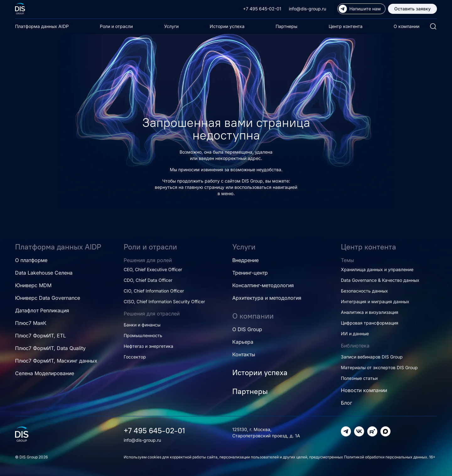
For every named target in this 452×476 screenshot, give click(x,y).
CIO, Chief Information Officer (154, 291)
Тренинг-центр (250, 273)
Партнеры (286, 26)
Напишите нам (360, 9)
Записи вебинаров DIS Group (372, 357)
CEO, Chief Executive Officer (153, 269)
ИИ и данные (355, 334)
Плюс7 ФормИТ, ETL (40, 336)
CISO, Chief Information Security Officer (164, 301)
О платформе (31, 260)
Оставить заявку (412, 9)
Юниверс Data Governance (48, 298)
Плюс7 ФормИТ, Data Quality (50, 348)
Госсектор (135, 357)
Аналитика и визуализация (370, 312)
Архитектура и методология (267, 298)
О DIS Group (247, 329)
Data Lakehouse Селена (44, 273)
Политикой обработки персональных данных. (387, 457)
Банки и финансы (142, 325)
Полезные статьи (359, 378)
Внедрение (245, 260)
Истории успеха (227, 26)
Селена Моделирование (45, 373)
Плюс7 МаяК (31, 323)
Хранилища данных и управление (377, 269)
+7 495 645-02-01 (262, 9)
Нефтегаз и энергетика (148, 346)
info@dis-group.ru (307, 9)
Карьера (243, 342)
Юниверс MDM (33, 285)
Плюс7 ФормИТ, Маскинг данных (56, 361)
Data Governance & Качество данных (380, 280)
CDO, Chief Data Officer (148, 280)
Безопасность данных (364, 291)
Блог (347, 403)
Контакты (244, 354)
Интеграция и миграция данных (375, 301)
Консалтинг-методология (263, 285)
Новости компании (364, 390)
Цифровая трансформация (370, 323)
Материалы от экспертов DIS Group (379, 367)
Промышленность (143, 335)
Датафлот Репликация (42, 310)
